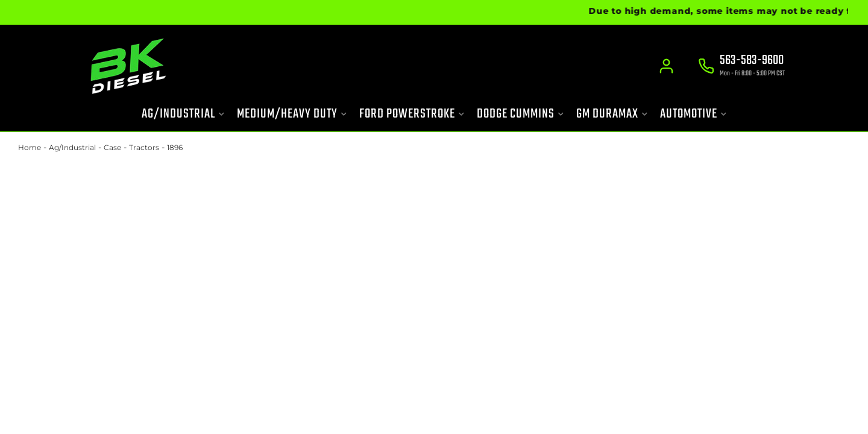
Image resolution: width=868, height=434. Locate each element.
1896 (175, 147)
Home (30, 147)
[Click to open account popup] (666, 66)
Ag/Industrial (72, 147)
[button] (183, 114)
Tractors (144, 147)
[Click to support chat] (741, 67)
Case (112, 147)
